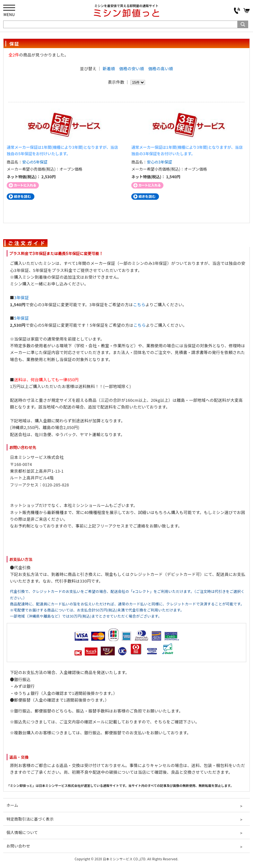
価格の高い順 (161, 68)
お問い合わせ (18, 846)
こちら (139, 304)
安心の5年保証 (35, 162)
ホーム (12, 805)
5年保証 (22, 318)
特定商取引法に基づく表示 (30, 819)
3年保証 (22, 297)
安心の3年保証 (159, 162)
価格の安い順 (131, 68)
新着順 (109, 68)
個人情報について (22, 832)
